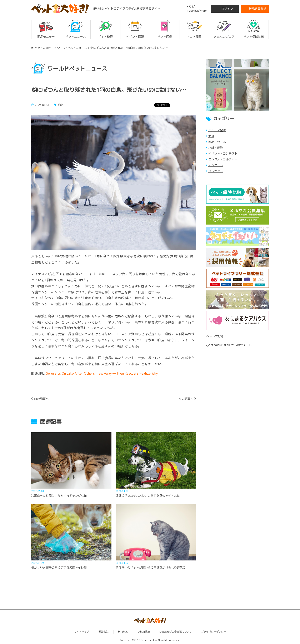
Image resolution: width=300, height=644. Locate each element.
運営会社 (104, 632)
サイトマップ (82, 632)
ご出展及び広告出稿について (175, 632)
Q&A (192, 6)
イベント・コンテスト (223, 153)
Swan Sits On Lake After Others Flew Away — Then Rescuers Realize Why (102, 373)
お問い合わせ (198, 11)
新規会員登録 (257, 9)
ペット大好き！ (44, 48)
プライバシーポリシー (214, 632)
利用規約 (123, 632)
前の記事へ (41, 399)
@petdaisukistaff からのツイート (229, 345)
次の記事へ (186, 399)
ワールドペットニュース (72, 48)
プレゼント (216, 171)
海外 (211, 136)
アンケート (216, 165)
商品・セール (217, 142)
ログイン (227, 9)
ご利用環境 (144, 632)
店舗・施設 (216, 148)
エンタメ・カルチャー (223, 159)
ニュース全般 (217, 130)
